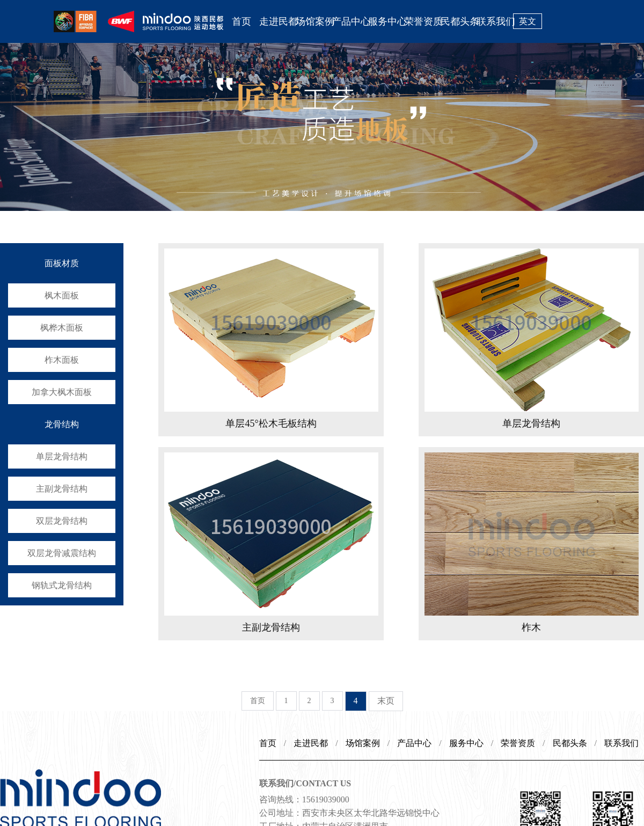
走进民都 (277, 21)
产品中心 (350, 21)
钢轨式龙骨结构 (62, 585)
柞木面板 (62, 360)
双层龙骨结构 (62, 521)
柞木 (531, 627)
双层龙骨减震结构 (62, 553)
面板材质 (62, 263)
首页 (241, 21)
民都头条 (459, 21)
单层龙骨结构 (62, 456)
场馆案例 (314, 21)
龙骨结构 (62, 424)
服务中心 (386, 21)
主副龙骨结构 (62, 489)
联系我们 (495, 21)
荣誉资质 (422, 21)
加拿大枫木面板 (62, 392)
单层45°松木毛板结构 (271, 423)
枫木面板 (62, 295)
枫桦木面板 (62, 328)
